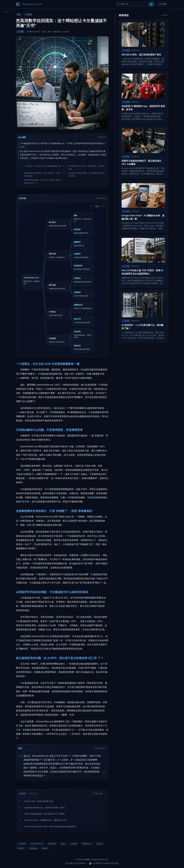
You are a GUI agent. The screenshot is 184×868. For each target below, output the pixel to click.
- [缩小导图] (92, 206)
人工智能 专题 (97, 793)
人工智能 (28, 14)
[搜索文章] (134, 4)
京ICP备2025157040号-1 (76, 863)
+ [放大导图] (102, 206)
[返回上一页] (6, 12)
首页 (19, 14)
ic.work (86, 859)
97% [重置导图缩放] (97, 206)
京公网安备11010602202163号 (104, 863)
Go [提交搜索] (151, 4)
